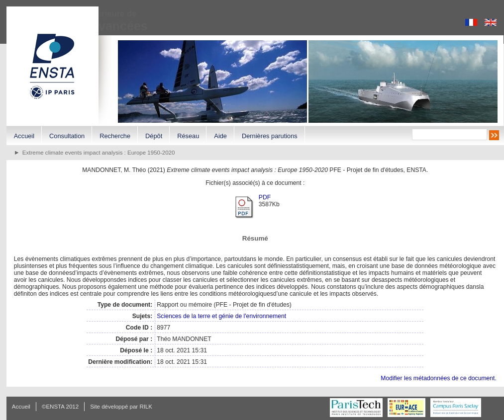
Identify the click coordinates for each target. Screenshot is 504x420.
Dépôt (154, 136)
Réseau (188, 136)
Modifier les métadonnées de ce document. (438, 378)
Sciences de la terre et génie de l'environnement (221, 316)
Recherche (115, 136)
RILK (146, 407)
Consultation (67, 136)
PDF (265, 197)
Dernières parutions (270, 136)
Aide (220, 136)
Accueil (24, 136)
